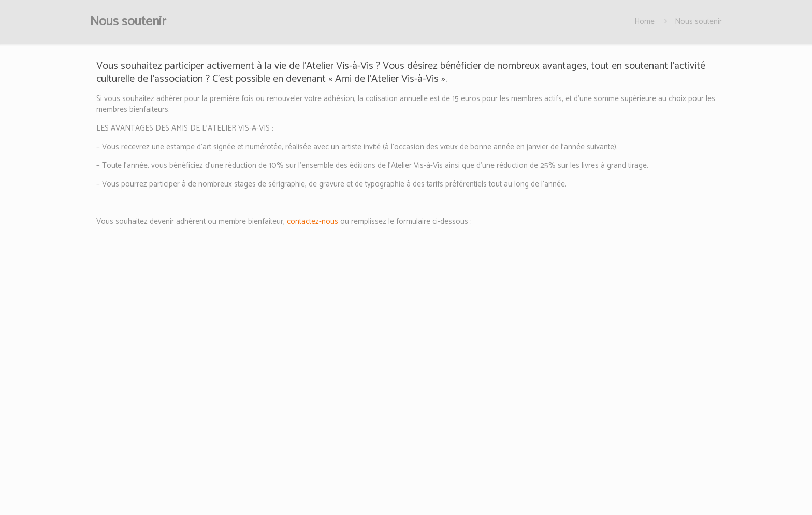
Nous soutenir (698, 22)
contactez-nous (313, 221)
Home (644, 22)
